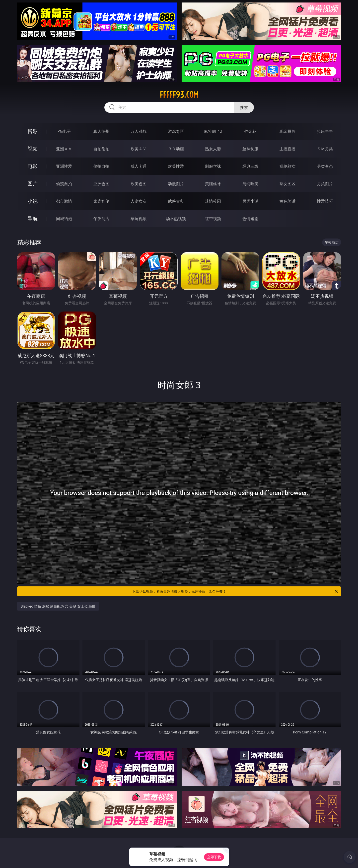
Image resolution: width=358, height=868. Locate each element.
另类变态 (325, 166)
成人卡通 (139, 166)
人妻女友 (139, 201)
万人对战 (139, 131)
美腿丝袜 (213, 184)
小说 (33, 201)
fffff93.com (179, 95)
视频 (33, 149)
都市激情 (64, 201)
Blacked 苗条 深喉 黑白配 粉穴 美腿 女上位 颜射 (58, 606)
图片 (33, 184)
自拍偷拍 (101, 149)
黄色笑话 (287, 201)
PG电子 (64, 131)
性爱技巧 (325, 201)
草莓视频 (139, 219)
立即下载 (214, 857)
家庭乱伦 (101, 201)
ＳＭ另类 (325, 149)
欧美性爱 (176, 166)
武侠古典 (176, 201)
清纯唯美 (250, 184)
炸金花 (250, 131)
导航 (33, 218)
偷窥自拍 (64, 184)
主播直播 (287, 149)
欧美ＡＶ (139, 149)
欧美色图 (139, 184)
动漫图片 (176, 184)
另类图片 (325, 184)
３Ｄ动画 (176, 149)
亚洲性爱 (64, 166)
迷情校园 (213, 201)
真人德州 (101, 131)
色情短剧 (250, 219)
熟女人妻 (213, 149)
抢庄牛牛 (325, 131)
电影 (33, 166)
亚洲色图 (101, 184)
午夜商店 (101, 219)
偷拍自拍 (101, 166)
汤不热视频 (176, 219)
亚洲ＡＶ (64, 149)
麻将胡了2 (213, 131)
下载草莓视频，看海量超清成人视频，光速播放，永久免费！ (235, 591)
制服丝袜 (213, 166)
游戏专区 (176, 131)
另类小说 (250, 201)
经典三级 (250, 166)
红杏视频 (213, 219)
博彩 (33, 131)
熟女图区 (287, 184)
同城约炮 (64, 219)
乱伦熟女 (287, 166)
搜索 (244, 107)
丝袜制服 (250, 149)
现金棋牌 (287, 131)
